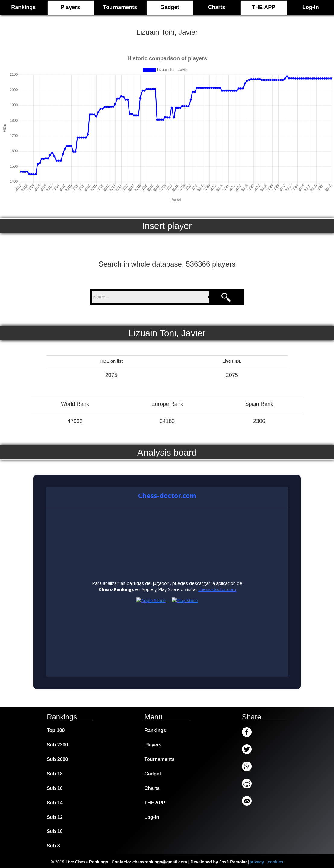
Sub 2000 (57, 759)
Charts (217, 7)
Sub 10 (55, 831)
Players (70, 7)
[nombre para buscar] (151, 297)
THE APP (264, 7)
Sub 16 (55, 788)
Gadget (170, 7)
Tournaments (120, 7)
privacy (257, 862)
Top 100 (56, 730)
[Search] (226, 297)
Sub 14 (55, 803)
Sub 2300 (57, 745)
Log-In (311, 7)
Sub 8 (53, 846)
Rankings (155, 730)
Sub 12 (55, 817)
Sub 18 (55, 774)
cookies (275, 862)
